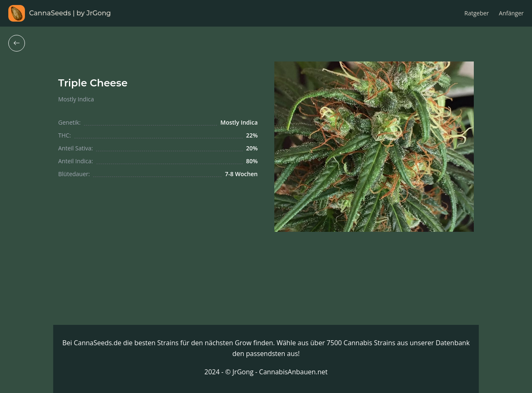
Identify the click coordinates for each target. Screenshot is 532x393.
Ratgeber (477, 13)
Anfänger (511, 13)
